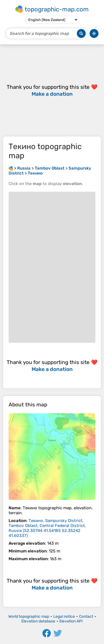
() (47, 528)
